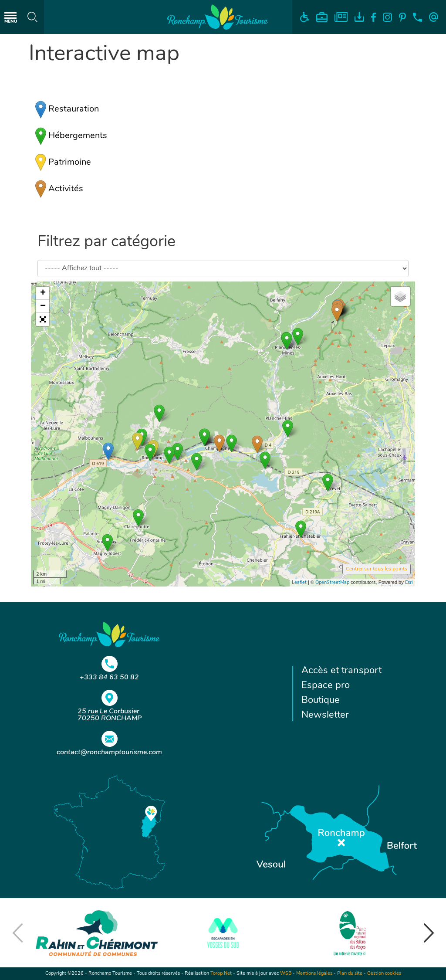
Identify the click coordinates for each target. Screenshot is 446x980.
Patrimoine (63, 163)
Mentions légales (314, 974)
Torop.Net (221, 974)
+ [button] (43, 293)
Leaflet (299, 583)
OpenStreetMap (332, 583)
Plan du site (350, 974)
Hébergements (71, 136)
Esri (409, 583)
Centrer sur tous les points (377, 569)
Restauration (67, 109)
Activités (59, 189)
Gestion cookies (384, 974)
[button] (43, 319)
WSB (286, 974)
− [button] (43, 306)
